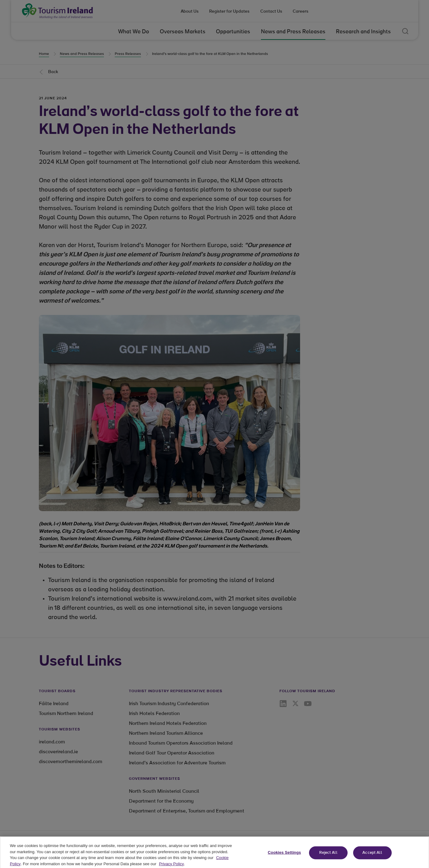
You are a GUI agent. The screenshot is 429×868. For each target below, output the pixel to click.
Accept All (372, 856)
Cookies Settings (284, 856)
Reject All (328, 856)
